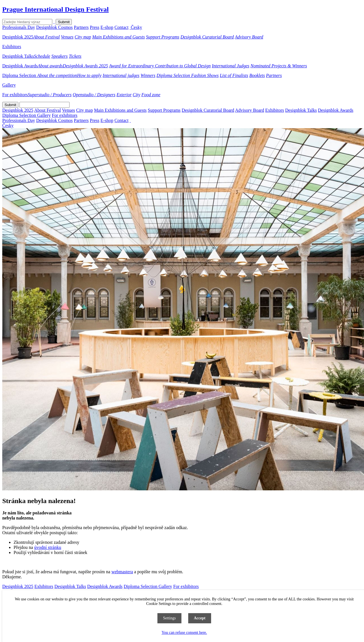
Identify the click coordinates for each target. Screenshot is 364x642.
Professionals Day (19, 27)
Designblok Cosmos (54, 27)
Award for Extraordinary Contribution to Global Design (160, 66)
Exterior (124, 95)
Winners (148, 75)
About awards (50, 66)
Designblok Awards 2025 (85, 66)
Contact (122, 27)
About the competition (57, 75)
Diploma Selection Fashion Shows (188, 75)
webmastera (122, 572)
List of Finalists (234, 75)
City (137, 95)
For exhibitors (15, 95)
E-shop (107, 27)
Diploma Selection (20, 75)
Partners (81, 27)
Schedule (42, 56)
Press (95, 27)
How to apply (89, 75)
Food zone (151, 95)
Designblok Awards (20, 66)
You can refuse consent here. (184, 633)
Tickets (75, 56)
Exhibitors (12, 47)
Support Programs (162, 37)
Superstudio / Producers (50, 95)
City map (83, 37)
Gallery (9, 85)
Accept (200, 618)
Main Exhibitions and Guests (118, 37)
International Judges (230, 66)
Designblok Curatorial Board (207, 37)
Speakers (60, 56)
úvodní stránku (48, 547)
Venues (67, 37)
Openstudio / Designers (94, 95)
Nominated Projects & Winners (279, 66)
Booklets (257, 75)
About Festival (47, 37)
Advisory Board (249, 37)
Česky (136, 27)
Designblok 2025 (18, 37)
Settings (169, 618)
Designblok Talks (18, 56)
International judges (121, 75)
